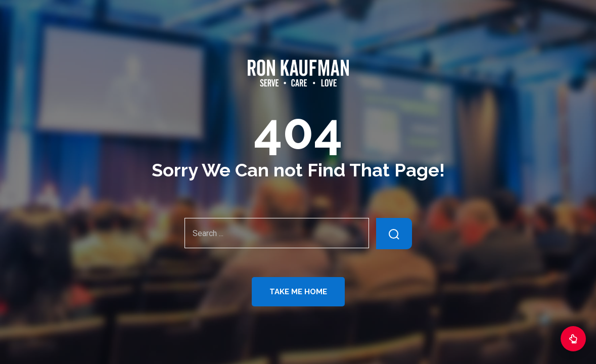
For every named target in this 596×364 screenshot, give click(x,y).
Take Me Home (298, 292)
